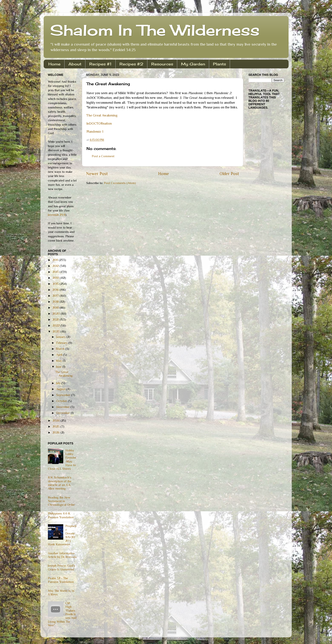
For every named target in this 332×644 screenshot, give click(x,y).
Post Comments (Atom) (120, 183)
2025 (57, 426)
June (59, 367)
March (61, 349)
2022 (57, 326)
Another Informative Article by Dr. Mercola (62, 555)
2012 (56, 266)
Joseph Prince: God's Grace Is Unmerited (62, 567)
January (61, 337)
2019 (56, 308)
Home (54, 64)
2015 (56, 284)
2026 (57, 432)
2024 (57, 421)
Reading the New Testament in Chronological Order (61, 501)
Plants (219, 64)
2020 (57, 314)
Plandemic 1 (95, 132)
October (62, 401)
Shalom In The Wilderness (155, 30)
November (63, 407)
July (59, 383)
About (75, 64)
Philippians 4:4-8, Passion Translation (61, 515)
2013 (56, 272)
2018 (56, 302)
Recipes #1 (100, 64)
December (63, 413)
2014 (56, 278)
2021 (56, 320)
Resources (162, 64)
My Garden (193, 64)
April (60, 355)
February (62, 343)
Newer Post (97, 174)
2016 (56, 290)
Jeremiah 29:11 (57, 215)
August (61, 389)
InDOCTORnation (99, 123)
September (64, 395)
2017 (56, 296)
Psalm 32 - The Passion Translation (61, 580)
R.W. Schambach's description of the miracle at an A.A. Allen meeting (60, 483)
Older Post (229, 174)
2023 (57, 331)
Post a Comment (103, 156)
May (59, 361)
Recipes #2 (131, 64)
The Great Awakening (102, 115)
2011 (56, 260)
